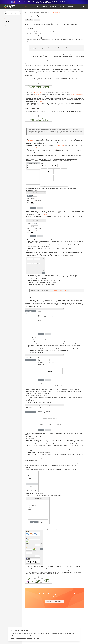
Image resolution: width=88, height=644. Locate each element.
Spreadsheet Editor (45, 12)
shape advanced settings (77, 95)
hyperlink (32, 250)
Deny (15, 638)
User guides (36, 12)
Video (8, 21)
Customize (25, 638)
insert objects (37, 20)
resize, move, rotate (37, 93)
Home (26, 12)
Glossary (8, 18)
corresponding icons (31, 140)
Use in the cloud (58, 601)
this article (47, 214)
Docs (30, 12)
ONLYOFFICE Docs (29, 20)
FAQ (7, 25)
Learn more (62, 635)
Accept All (35, 638)
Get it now (49, 601)
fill (36, 95)
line (38, 95)
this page (40, 101)
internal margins (53, 341)
